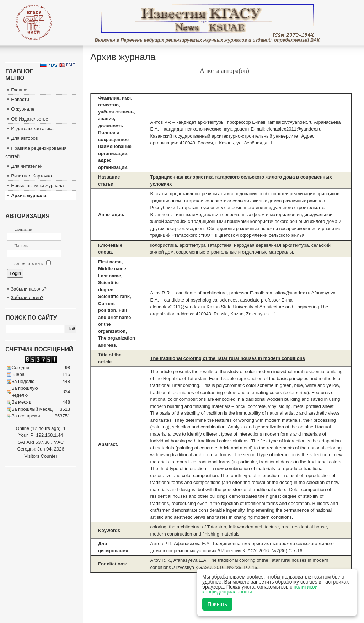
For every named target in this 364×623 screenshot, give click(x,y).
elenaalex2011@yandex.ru (294, 129)
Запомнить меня (32, 263)
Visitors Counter (41, 456)
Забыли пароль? (28, 289)
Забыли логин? (27, 297)
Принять (217, 604)
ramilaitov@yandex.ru (290, 122)
